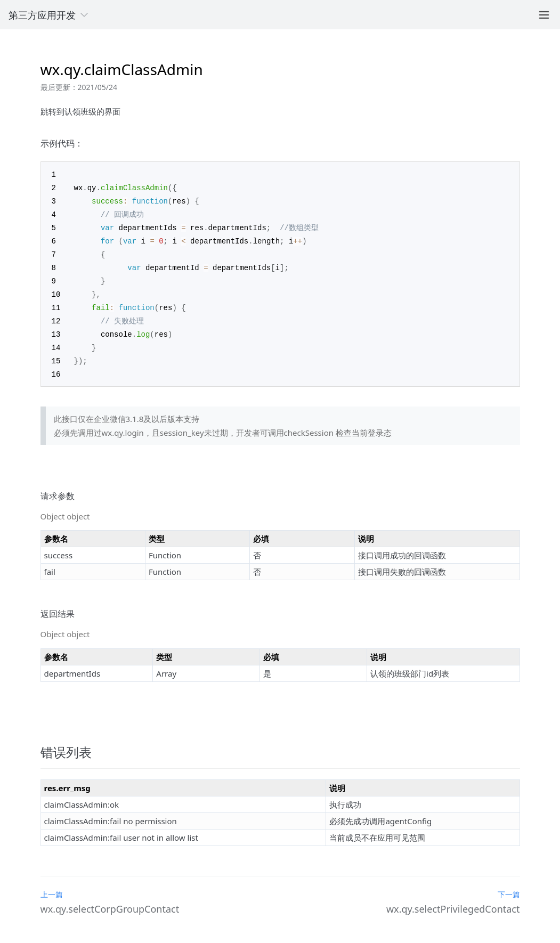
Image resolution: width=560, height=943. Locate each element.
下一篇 (509, 885)
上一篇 (52, 885)
